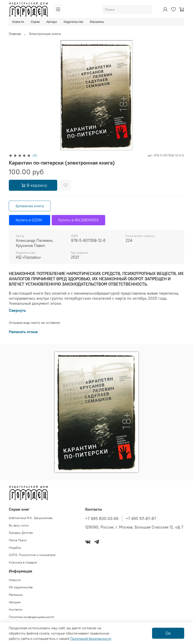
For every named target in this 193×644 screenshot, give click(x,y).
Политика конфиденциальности (31, 617)
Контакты (16, 609)
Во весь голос (19, 525)
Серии (35, 22)
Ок (168, 633)
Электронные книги (45, 34)
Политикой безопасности (91, 638)
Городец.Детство (21, 533)
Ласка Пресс (18, 540)
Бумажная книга (30, 206)
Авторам (15, 602)
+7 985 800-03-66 (102, 519)
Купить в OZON (30, 220)
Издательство (73, 22)
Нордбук (15, 548)
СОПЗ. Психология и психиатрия (32, 555)
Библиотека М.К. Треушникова (31, 518)
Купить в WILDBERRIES (78, 220)
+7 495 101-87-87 (141, 519)
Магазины (97, 22)
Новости (18, 22)
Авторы (52, 22)
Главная (15, 34)
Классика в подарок (23, 562)
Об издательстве (21, 587)
